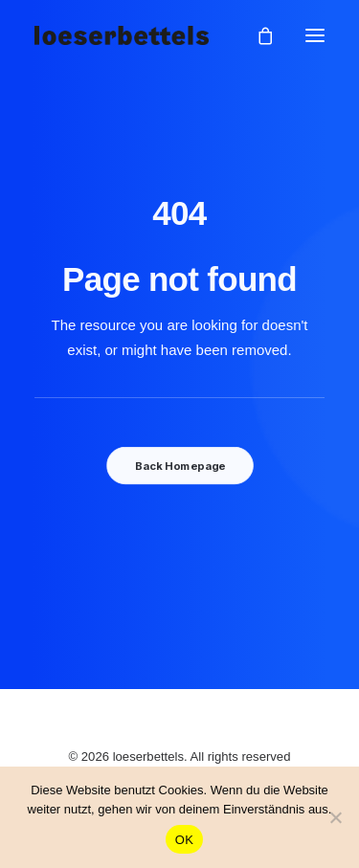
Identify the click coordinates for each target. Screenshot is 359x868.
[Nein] (335, 817)
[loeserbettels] (122, 35)
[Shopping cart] (257, 35)
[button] (315, 35)
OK (184, 840)
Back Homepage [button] (179, 466)
